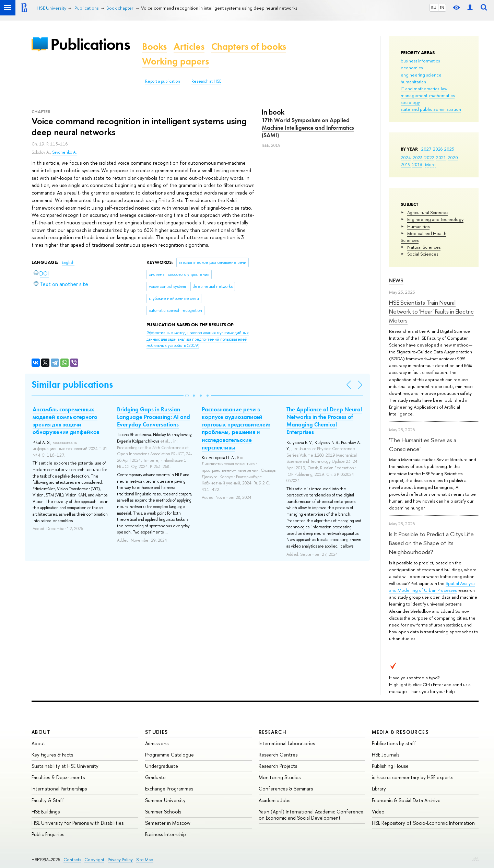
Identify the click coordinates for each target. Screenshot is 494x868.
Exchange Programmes (169, 789)
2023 (418, 157)
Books (154, 46)
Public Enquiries (48, 834)
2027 (426, 149)
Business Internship (166, 834)
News (396, 280)
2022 (429, 157)
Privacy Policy (120, 860)
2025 (449, 149)
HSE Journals (386, 755)
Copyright (94, 860)
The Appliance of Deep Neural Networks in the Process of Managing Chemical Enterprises (324, 421)
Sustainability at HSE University (65, 766)
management (414, 95)
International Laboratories (287, 743)
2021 (441, 157)
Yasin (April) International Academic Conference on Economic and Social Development (311, 815)
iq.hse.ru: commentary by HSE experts (413, 777)
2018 (417, 164)
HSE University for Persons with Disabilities (78, 823)
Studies (157, 732)
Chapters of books (249, 46)
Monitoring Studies (280, 777)
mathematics (442, 95)
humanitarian (413, 82)
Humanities (418, 226)
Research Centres (278, 755)
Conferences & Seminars (286, 789)
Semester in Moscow (168, 823)
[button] (187, 396)
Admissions (157, 743)
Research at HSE (206, 81)
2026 (438, 149)
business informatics (420, 61)
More (430, 164)
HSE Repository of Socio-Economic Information (423, 823)
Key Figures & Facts (52, 755)
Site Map (145, 860)
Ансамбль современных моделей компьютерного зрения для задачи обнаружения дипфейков (66, 421)
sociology (410, 102)
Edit (475, 858)
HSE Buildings (46, 812)
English (68, 262)
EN (442, 8)
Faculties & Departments (58, 777)
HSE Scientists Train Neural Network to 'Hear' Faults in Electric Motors (431, 312)
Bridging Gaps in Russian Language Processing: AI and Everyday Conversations (154, 417)
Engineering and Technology (435, 219)
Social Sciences (423, 254)
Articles (189, 46)
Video (378, 812)
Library (379, 789)
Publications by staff (394, 743)
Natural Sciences (424, 247)
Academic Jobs (274, 800)
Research (273, 732)
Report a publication (163, 81)
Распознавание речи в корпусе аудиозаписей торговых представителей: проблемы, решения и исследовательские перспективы (236, 428)
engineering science (421, 75)
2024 (406, 157)
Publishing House (390, 766)
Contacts (72, 860)
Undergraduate (162, 766)
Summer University (165, 800)
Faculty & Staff (48, 800)
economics (412, 68)
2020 (453, 157)
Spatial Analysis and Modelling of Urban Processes (432, 587)
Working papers (175, 61)
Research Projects (278, 766)
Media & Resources (400, 732)
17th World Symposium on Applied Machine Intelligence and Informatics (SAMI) (308, 128)
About (41, 732)
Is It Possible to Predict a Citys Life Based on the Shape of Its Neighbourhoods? (431, 543)
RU (434, 8)
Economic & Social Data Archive (406, 800)
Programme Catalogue (169, 755)
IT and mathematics (420, 89)
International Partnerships (59, 789)
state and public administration (431, 109)
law (444, 89)
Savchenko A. (64, 152)
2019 (406, 164)
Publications (90, 44)
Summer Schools (163, 812)
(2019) (198, 339)
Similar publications (72, 384)
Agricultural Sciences (428, 212)
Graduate (155, 777)
